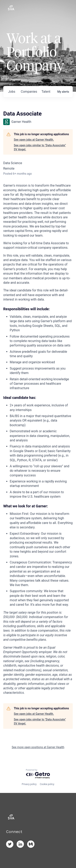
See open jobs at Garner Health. (34, 140)
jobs (12, 92)
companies (29, 92)
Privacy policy (29, 784)
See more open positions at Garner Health (38, 747)
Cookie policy (47, 784)
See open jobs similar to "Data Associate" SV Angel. (40, 147)
